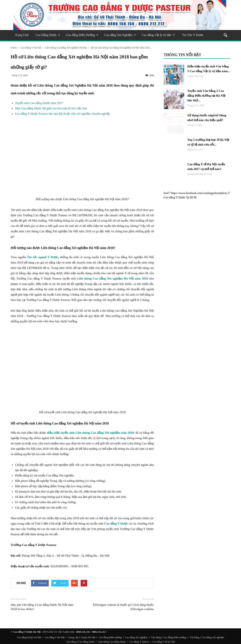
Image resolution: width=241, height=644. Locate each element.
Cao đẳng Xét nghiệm (136, 637)
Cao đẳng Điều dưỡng (110, 637)
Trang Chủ (22, 35)
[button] (225, 36)
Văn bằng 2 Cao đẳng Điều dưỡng (169, 637)
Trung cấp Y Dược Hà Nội (82, 637)
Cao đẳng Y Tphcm (139, 642)
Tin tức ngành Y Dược (43, 257)
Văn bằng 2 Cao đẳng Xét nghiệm (207, 637)
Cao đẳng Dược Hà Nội (29, 637)
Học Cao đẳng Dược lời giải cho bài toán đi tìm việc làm (51, 108)
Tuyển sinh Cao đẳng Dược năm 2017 (39, 103)
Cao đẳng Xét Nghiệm (120, 35)
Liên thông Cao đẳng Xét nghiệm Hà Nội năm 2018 (113, 279)
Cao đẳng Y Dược (116, 524)
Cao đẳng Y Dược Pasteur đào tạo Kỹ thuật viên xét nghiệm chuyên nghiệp (62, 114)
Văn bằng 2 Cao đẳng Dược (80, 642)
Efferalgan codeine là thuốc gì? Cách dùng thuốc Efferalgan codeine (123, 607)
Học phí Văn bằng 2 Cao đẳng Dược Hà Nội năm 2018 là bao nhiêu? (42, 607)
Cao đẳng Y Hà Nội (55, 637)
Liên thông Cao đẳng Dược (112, 642)
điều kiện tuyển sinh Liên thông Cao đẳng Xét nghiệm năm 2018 (90, 433)
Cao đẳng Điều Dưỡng (82, 35)
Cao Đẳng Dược (48, 35)
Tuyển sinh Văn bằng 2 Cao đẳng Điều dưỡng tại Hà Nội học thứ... (206, 96)
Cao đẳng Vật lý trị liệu (158, 35)
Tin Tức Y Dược (193, 35)
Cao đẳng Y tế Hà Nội (164, 642)
